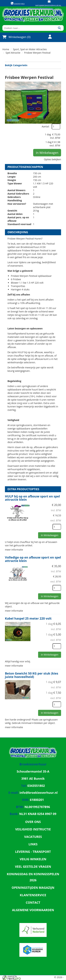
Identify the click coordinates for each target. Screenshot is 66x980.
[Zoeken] (59, 28)
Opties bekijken (52, 159)
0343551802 (18, 3)
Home (6, 49)
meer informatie (14, 550)
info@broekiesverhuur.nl (48, 6)
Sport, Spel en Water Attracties (30, 49)
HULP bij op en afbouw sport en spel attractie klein (32, 498)
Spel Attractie (13, 53)
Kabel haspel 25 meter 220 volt (28, 618)
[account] (48, 37)
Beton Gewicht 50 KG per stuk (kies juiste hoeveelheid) (32, 675)
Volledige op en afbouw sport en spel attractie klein (33, 559)
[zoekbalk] (29, 28)
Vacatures (33, 837)
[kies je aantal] (57, 527)
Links (33, 844)
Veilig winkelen (33, 859)
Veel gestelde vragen (33, 867)
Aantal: (46, 126)
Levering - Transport (33, 852)
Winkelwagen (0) (16, 37)
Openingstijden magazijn (33, 888)
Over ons (33, 822)
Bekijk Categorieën (33, 65)
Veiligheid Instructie (33, 829)
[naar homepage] (33, 15)
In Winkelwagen (47, 153)
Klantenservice (33, 895)
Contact (33, 902)
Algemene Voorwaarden (33, 910)
